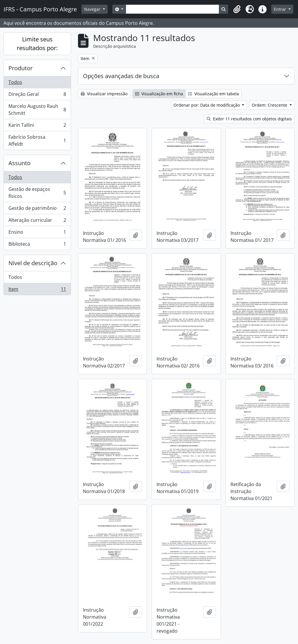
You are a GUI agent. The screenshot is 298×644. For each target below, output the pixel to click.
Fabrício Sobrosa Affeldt (37, 140)
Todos (15, 82)
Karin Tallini (37, 126)
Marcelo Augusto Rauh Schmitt (37, 110)
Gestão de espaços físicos (37, 193)
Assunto (19, 163)
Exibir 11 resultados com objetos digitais (249, 119)
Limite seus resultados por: (37, 44)
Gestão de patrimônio (37, 209)
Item (37, 290)
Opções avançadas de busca (121, 76)
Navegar (93, 9)
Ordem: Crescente (270, 105)
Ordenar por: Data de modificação (207, 105)
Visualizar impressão (104, 94)
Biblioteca (37, 245)
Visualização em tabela (213, 94)
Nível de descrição (33, 263)
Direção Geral (37, 95)
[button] (237, 9)
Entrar (281, 9)
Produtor (21, 68)
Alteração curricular (37, 221)
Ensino (37, 233)
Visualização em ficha (159, 94)
